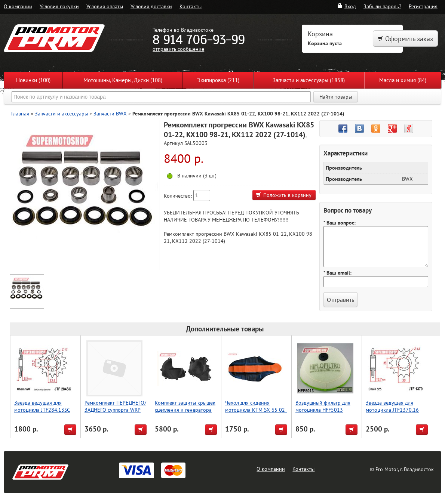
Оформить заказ (405, 39)
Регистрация (423, 6)
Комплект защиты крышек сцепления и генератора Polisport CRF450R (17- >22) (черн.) (185, 413)
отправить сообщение (178, 49)
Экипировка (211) (218, 80)
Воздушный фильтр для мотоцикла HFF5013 (323, 406)
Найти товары (336, 97)
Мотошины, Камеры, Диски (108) (123, 80)
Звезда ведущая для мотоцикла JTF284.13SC (42, 406)
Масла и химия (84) (403, 80)
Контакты (191, 6)
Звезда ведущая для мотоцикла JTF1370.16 (392, 406)
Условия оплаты (105, 6)
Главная (20, 113)
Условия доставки (151, 6)
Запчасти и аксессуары (61, 113)
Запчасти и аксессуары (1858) (309, 80)
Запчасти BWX (110, 113)
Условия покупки (59, 6)
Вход (346, 6)
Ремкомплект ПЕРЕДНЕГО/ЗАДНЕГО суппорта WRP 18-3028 (115, 410)
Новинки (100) (33, 80)
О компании (18, 6)
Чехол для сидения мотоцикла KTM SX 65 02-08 (256, 410)
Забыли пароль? (382, 6)
